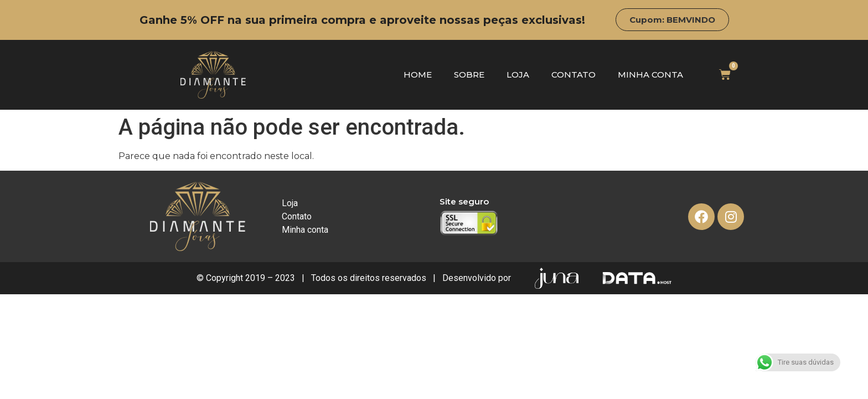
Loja (518, 75)
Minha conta (650, 75)
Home (418, 75)
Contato (573, 75)
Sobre (469, 75)
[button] (672, 20)
